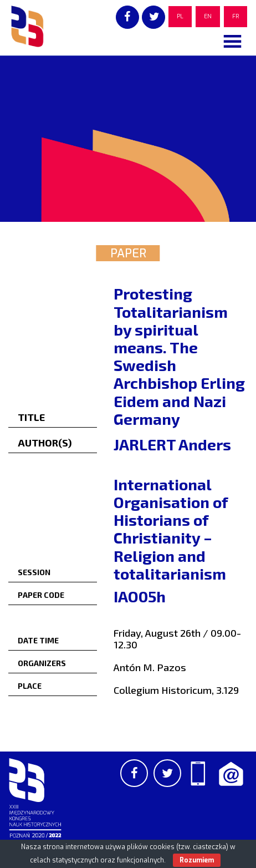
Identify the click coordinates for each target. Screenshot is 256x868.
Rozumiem (197, 860)
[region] (128, 139)
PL (180, 16)
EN (208, 16)
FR (235, 16)
